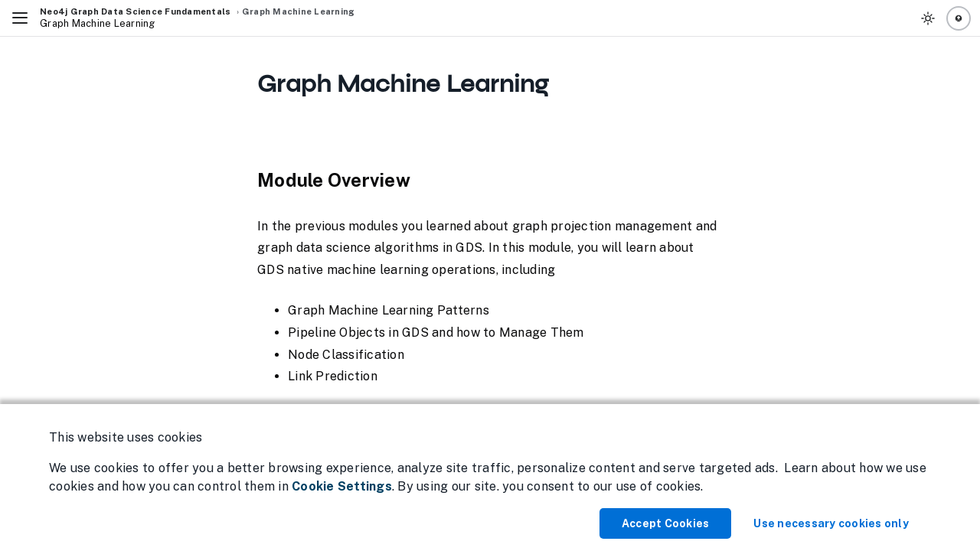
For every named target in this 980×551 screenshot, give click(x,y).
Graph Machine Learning (299, 11)
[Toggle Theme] (928, 18)
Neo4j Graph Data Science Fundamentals (135, 11)
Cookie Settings (342, 486)
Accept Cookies (666, 523)
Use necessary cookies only (831, 523)
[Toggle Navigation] (20, 18)
